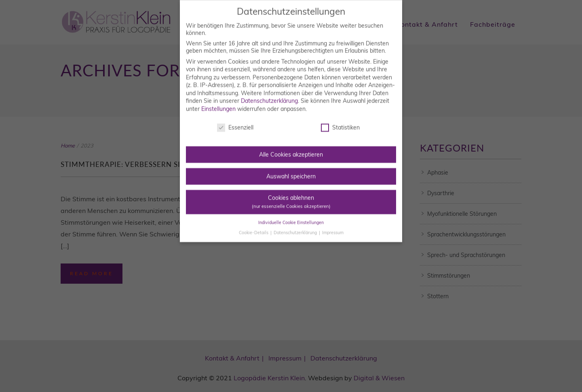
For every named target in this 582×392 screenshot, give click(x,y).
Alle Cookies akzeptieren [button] (291, 146)
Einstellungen (218, 101)
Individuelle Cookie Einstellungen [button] (291, 214)
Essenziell (235, 119)
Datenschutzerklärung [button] (296, 224)
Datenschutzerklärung (269, 93)
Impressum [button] (333, 224)
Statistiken (340, 119)
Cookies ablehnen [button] (291, 193)
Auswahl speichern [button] (291, 168)
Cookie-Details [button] (254, 224)
